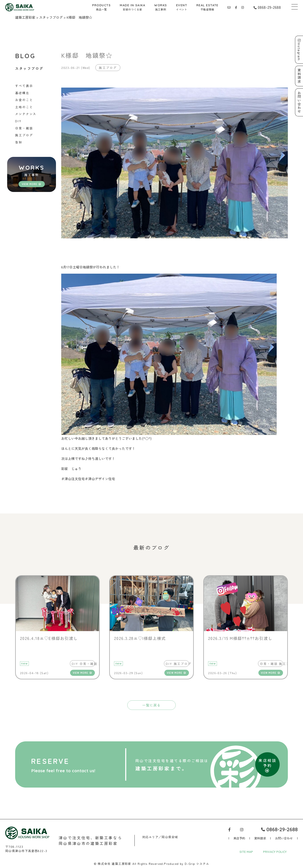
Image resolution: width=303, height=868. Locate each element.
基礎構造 (22, 93)
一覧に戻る (151, 705)
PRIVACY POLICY (275, 852)
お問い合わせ (284, 838)
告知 (19, 142)
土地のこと (24, 107)
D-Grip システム (197, 864)
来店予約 (239, 838)
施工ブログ (24, 135)
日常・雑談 (24, 128)
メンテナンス (26, 114)
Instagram (299, 50)
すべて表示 (24, 86)
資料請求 (260, 838)
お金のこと (24, 100)
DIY (18, 121)
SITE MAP (246, 852)
